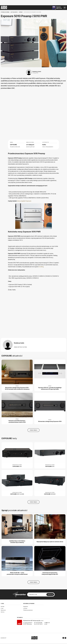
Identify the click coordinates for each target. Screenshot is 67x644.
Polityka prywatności (28, 610)
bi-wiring (41, 267)
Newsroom (3, 610)
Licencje (25, 608)
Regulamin (26, 607)
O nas (2, 608)
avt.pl (46, 624)
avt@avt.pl (47, 623)
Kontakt (3, 607)
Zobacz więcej (33, 430)
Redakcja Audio (37, 72)
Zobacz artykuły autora (20, 347)
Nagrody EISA (59, 8)
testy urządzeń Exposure (24, 201)
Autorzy (3, 612)
